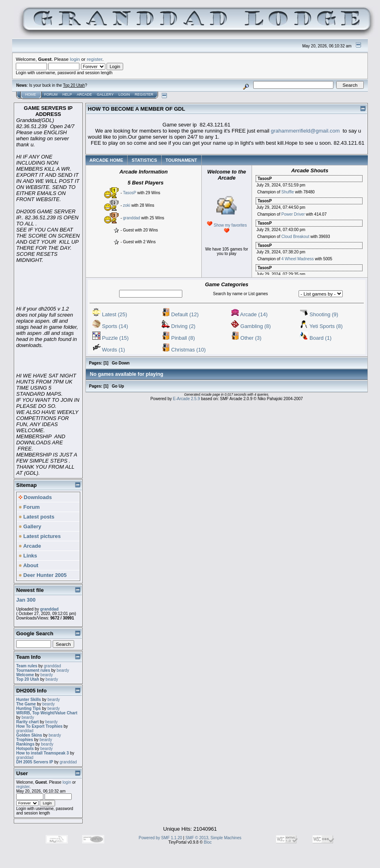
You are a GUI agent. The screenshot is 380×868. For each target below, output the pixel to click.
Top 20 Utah (74, 85)
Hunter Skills (29, 700)
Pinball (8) (178, 338)
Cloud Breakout (295, 237)
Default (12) (180, 314)
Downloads (35, 497)
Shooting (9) (319, 314)
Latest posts (36, 517)
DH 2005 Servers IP (35, 762)
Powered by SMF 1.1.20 (160, 838)
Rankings (25, 744)
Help (67, 94)
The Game (26, 704)
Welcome (25, 675)
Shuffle (287, 192)
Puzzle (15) (110, 338)
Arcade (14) (249, 314)
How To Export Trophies (39, 726)
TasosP (129, 193)
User (22, 773)
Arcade (85, 94)
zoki (127, 205)
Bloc (208, 842)
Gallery (105, 94)
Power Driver (293, 214)
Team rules (27, 666)
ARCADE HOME (106, 160)
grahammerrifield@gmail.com (305, 131)
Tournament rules (33, 670)
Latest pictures (40, 536)
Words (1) (109, 350)
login (75, 59)
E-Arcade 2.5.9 (187, 399)
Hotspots (25, 749)
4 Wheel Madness (297, 259)
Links (28, 556)
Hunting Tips (29, 708)
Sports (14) (110, 326)
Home (31, 94)
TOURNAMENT (181, 160)
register (94, 59)
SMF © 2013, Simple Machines (213, 838)
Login (124, 94)
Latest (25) (110, 314)
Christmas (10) (184, 350)
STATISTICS (144, 160)
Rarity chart (28, 722)
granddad (49, 609)
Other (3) (246, 338)
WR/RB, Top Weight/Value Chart (47, 713)
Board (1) (316, 338)
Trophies (25, 740)
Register (144, 94)
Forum (51, 94)
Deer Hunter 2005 (43, 575)
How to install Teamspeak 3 (43, 753)
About (29, 565)
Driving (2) (179, 326)
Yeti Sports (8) (321, 326)
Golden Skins (29, 735)
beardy (63, 670)
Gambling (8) (251, 326)
